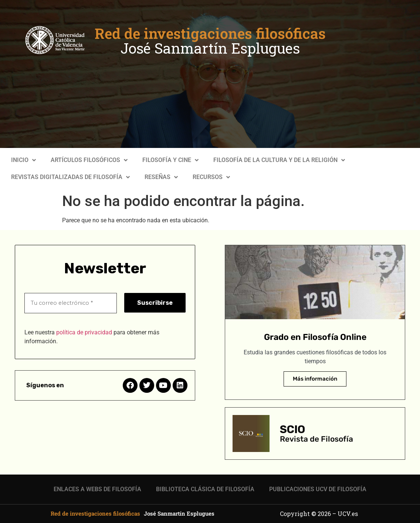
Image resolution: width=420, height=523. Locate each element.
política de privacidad (84, 332)
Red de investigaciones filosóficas (210, 33)
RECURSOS (211, 177)
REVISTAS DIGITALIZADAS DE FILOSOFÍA (70, 177)
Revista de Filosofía (316, 439)
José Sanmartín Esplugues (210, 48)
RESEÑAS (161, 177)
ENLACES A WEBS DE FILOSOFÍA (97, 489)
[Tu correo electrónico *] (71, 303)
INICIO (23, 160)
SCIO (292, 429)
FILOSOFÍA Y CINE (170, 160)
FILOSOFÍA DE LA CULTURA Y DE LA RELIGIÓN (279, 160)
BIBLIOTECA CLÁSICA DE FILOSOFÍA (205, 489)
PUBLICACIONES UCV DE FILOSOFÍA (318, 489)
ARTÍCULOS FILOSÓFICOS (89, 160)
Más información (315, 379)
